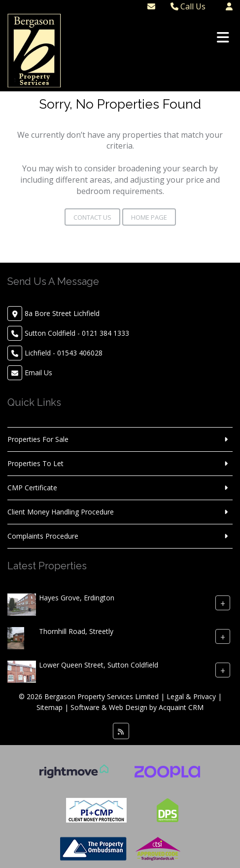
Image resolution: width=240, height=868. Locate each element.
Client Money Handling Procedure (61, 512)
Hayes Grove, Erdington (77, 598)
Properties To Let (35, 463)
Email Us (38, 373)
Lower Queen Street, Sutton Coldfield (99, 665)
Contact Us (92, 217)
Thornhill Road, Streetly (76, 631)
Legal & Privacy (191, 696)
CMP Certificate (32, 488)
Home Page (149, 217)
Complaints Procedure (43, 536)
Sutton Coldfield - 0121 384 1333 (77, 333)
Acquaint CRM (181, 707)
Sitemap (50, 707)
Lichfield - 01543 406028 (64, 353)
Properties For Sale (38, 439)
